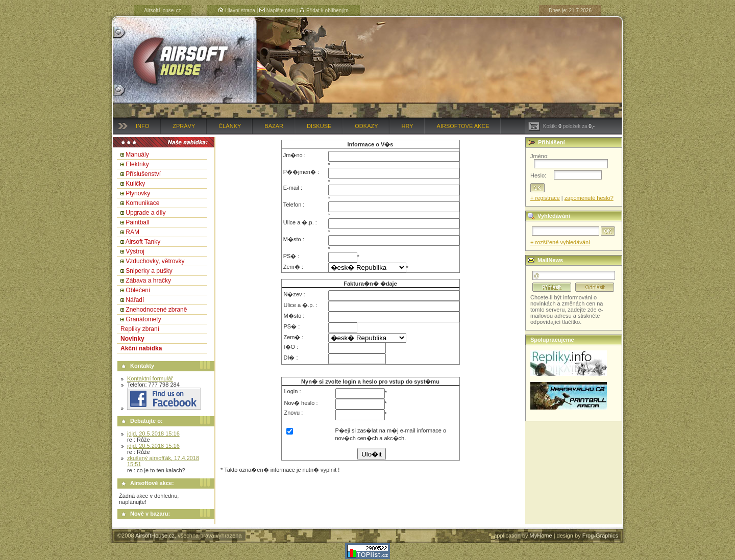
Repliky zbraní (140, 329)
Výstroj (135, 251)
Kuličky (135, 184)
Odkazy (366, 126)
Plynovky (138, 193)
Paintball (137, 222)
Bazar (274, 126)
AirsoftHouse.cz (155, 536)
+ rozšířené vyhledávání (560, 242)
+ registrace (545, 198)
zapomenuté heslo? (589, 198)
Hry (408, 126)
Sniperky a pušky (149, 271)
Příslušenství (143, 174)
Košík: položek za (561, 126)
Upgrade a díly (145, 213)
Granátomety (143, 319)
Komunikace (142, 203)
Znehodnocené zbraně (156, 310)
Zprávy (184, 126)
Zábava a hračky (148, 281)
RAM (132, 232)
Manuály (137, 155)
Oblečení (138, 290)
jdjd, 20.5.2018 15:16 (153, 434)
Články (230, 126)
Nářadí (135, 300)
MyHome (541, 536)
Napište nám (277, 10)
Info (142, 126)
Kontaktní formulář (150, 378)
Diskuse (319, 126)
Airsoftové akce (463, 126)
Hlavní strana (237, 10)
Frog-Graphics (600, 536)
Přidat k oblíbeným (324, 10)
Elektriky (137, 164)
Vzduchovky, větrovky (155, 261)
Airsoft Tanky (143, 242)
